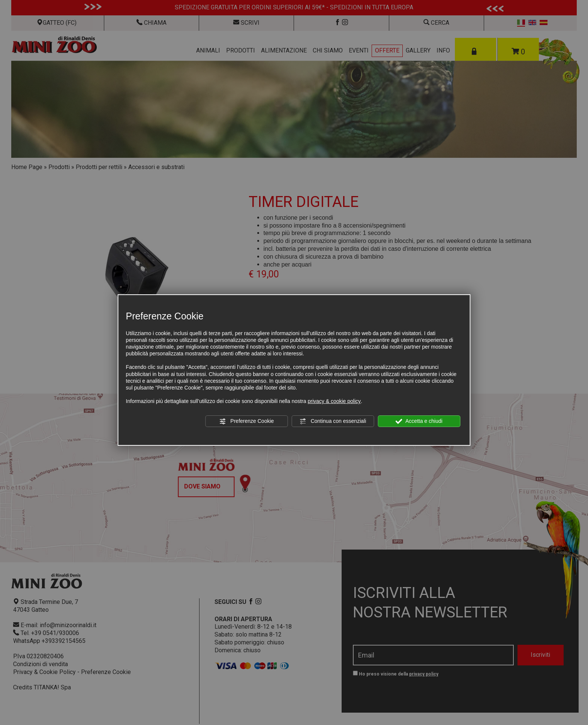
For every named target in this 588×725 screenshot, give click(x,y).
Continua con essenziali (333, 421)
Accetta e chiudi (419, 421)
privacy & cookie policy (334, 401)
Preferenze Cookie (246, 421)
